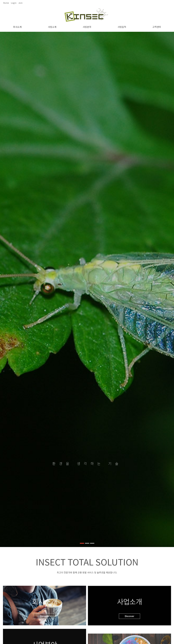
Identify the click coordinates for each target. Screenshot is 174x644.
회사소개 (17, 27)
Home (6, 3)
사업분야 (87, 27)
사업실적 (122, 27)
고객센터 (157, 27)
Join (20, 3)
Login (14, 3)
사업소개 (52, 27)
